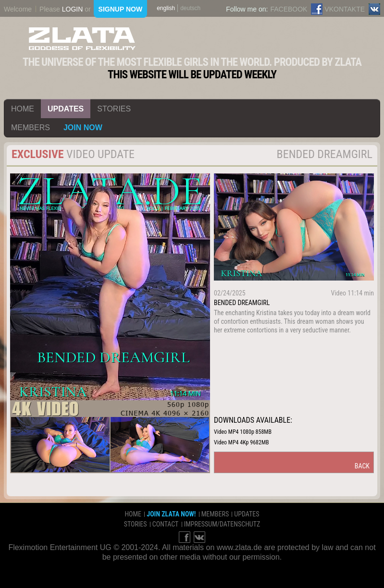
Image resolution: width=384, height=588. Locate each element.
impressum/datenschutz (222, 524)
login (73, 9)
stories (114, 109)
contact (166, 524)
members (31, 128)
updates (66, 109)
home (23, 109)
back (362, 466)
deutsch (190, 8)
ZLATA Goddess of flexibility (82, 39)
